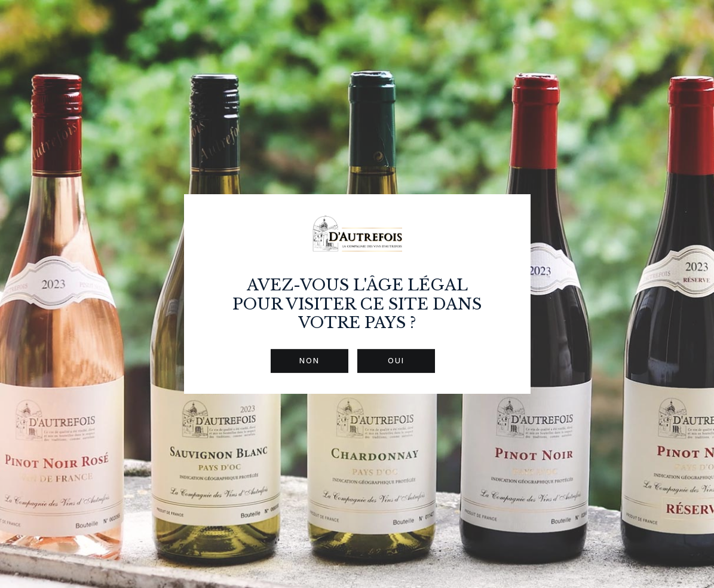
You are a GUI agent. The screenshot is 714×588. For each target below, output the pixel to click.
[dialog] (357, 294)
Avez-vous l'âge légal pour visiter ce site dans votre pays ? (357, 304)
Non (309, 361)
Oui (396, 361)
